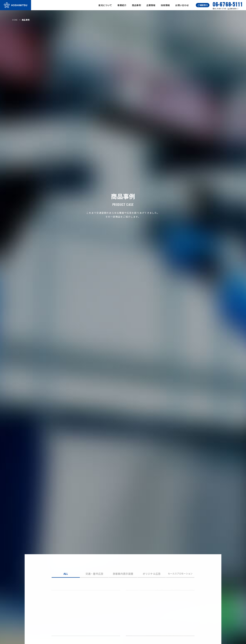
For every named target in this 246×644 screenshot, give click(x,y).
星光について (105, 5)
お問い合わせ (182, 5)
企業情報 (151, 5)
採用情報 (165, 5)
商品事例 (136, 5)
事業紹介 (122, 5)
